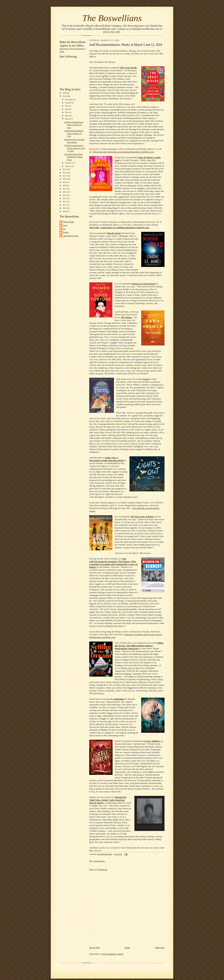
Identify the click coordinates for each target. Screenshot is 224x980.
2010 (65, 208)
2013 (65, 202)
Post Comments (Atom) (113, 954)
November (69, 99)
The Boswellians (112, 18)
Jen (64, 229)
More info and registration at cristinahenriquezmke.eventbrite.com (123, 152)
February (69, 163)
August (68, 103)
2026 (65, 93)
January (68, 166)
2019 (65, 182)
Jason (65, 225)
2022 (65, 173)
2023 (65, 169)
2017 (65, 189)
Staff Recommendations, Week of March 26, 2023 (74, 125)
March (68, 119)
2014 (65, 198)
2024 (65, 96)
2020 (65, 179)
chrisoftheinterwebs (71, 236)
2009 (65, 211)
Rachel (66, 232)
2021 (65, 176)
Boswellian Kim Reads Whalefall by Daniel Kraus (74, 157)
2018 (65, 185)
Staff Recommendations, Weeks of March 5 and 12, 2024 (75, 148)
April (67, 116)
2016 (65, 192)
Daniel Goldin (69, 222)
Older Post (160, 947)
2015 (65, 195)
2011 (65, 205)
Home (127, 947)
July (67, 106)
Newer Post (94, 947)
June (67, 109)
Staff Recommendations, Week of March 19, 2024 (74, 133)
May (67, 112)
